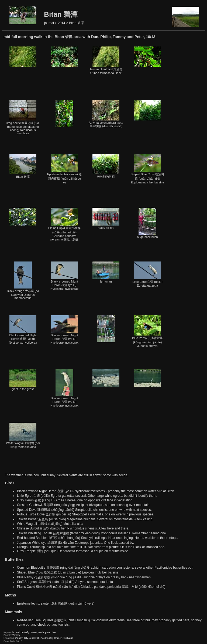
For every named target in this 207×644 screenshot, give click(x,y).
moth (41, 632)
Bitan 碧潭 (23, 166)
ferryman (106, 272)
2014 (62, 23)
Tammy (16, 635)
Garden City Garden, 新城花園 (57, 638)
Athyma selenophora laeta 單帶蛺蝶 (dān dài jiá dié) (106, 114)
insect (34, 632)
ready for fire (106, 219)
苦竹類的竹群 (106, 166)
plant (48, 632)
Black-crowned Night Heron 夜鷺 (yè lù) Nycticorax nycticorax (64, 276)
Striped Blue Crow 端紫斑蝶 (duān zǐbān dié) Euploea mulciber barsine (148, 169)
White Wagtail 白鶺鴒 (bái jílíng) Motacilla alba (23, 436)
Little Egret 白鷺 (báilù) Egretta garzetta (147, 274)
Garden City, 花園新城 (27, 638)
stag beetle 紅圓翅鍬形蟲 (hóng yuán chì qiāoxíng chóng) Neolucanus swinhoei (23, 118)
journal (49, 23)
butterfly (25, 632)
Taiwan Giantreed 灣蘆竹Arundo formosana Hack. (106, 61)
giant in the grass (23, 380)
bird (18, 632)
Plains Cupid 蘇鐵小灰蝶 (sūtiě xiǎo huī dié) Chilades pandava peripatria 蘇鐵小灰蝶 (64, 224)
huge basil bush (147, 223)
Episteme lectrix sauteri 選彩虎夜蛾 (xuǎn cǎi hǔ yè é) (64, 169)
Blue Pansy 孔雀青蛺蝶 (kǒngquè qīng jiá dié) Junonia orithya (147, 331)
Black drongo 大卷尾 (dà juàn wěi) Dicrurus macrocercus (23, 281)
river (54, 632)
